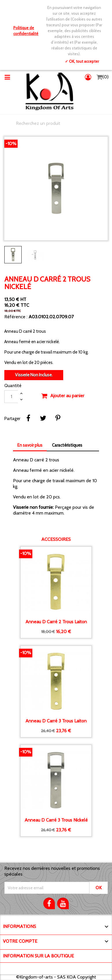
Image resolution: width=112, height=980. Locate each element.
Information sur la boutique (38, 956)
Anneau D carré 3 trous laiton (56, 721)
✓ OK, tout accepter (82, 61)
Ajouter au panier (63, 396)
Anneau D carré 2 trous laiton (56, 622)
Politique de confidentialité (26, 31)
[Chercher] (56, 123)
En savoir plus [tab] (30, 445)
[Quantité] (11, 397)
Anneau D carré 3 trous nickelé (56, 820)
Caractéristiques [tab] (67, 445)
